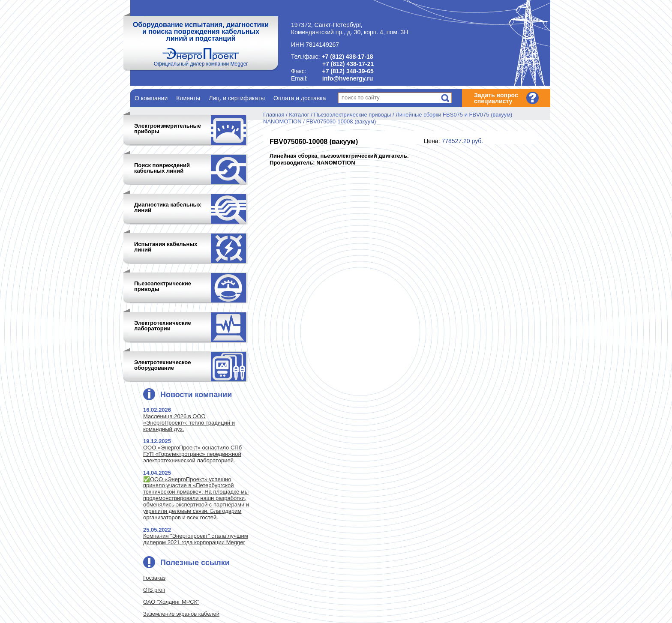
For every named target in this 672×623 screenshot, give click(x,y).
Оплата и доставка (300, 98)
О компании (151, 98)
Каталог (299, 115)
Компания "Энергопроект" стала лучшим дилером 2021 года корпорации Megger (196, 539)
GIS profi (154, 590)
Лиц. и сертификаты (237, 98)
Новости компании (196, 395)
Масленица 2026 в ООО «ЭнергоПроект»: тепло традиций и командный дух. (189, 423)
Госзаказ (154, 578)
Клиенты (188, 98)
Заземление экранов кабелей (181, 614)
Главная (274, 115)
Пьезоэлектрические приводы (352, 115)
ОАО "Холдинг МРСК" (171, 602)
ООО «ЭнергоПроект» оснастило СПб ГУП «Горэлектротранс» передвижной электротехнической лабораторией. (192, 454)
